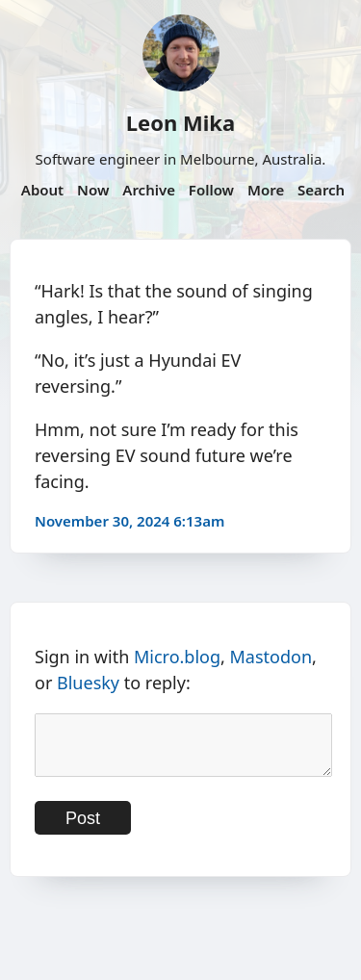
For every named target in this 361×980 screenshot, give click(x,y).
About (42, 190)
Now (93, 190)
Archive (149, 190)
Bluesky (88, 683)
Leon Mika (180, 122)
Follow (211, 190)
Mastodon (271, 657)
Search (321, 190)
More (266, 190)
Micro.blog (177, 657)
